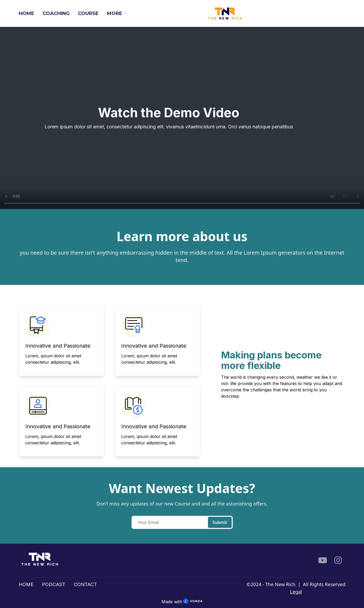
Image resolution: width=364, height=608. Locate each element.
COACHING (56, 13)
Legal (296, 592)
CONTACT (85, 584)
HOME (26, 13)
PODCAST (54, 584)
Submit (220, 522)
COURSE (88, 13)
